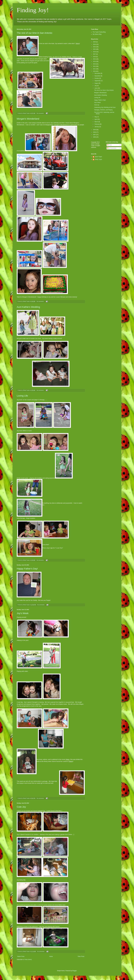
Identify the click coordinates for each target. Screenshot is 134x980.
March (96, 122)
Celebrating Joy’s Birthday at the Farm (105, 107)
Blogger (74, 971)
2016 (95, 57)
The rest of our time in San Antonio (34, 33)
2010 (95, 71)
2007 (95, 135)
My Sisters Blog (97, 34)
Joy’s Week (23, 613)
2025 (95, 42)
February (97, 124)
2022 (95, 49)
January (97, 127)
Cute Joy (21, 807)
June (96, 88)
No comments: (40, 113)
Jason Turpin (98, 157)
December (98, 73)
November (98, 76)
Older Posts (81, 956)
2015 (95, 59)
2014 (95, 61)
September (98, 81)
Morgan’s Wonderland (28, 119)
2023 (95, 47)
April (96, 119)
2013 (95, 64)
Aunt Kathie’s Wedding (28, 307)
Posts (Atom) (28, 959)
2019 (95, 52)
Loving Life (22, 396)
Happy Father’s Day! (27, 569)
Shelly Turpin (98, 159)
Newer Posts (21, 956)
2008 (95, 132)
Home (51, 956)
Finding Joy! (33, 10)
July (96, 86)
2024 (95, 44)
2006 (95, 137)
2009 (95, 130)
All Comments (112, 148)
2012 (95, 66)
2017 (95, 54)
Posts (109, 145)
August (97, 83)
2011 (95, 69)
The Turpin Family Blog (99, 32)
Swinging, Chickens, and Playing (103, 110)
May (96, 117)
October (97, 78)
